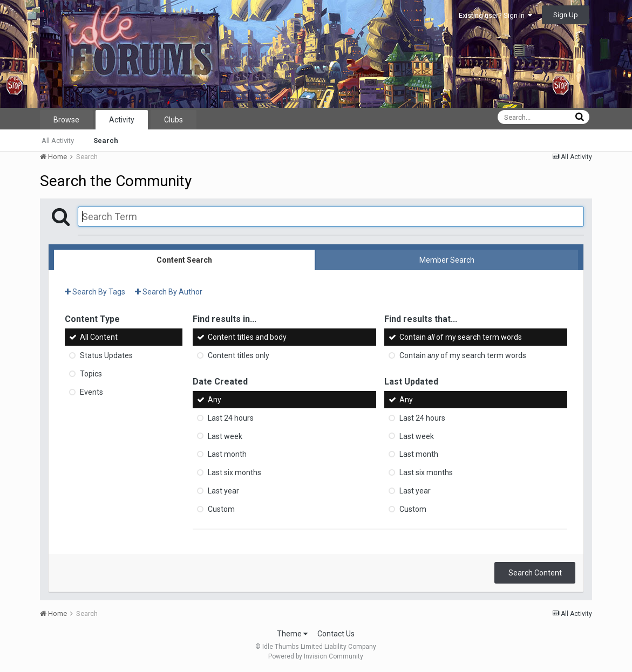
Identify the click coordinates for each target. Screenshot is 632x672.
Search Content (535, 573)
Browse (66, 120)
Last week (225, 436)
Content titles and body (247, 337)
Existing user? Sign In (495, 15)
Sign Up (566, 15)
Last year (223, 491)
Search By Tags (95, 292)
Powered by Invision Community (316, 656)
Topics (91, 374)
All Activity (58, 140)
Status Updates (106, 355)
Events (91, 392)
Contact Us (336, 634)
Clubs (174, 120)
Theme (292, 634)
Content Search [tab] (184, 260)
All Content (99, 337)
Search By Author (169, 292)
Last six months (235, 472)
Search (106, 140)
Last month (227, 454)
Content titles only (239, 355)
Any (215, 400)
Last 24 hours (231, 418)
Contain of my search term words (461, 337)
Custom (221, 509)
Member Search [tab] (447, 260)
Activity (122, 120)
